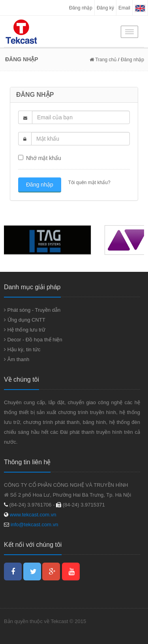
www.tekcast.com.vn (32, 515)
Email (124, 8)
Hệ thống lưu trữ (25, 330)
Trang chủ (103, 60)
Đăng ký (105, 8)
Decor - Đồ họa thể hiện (33, 340)
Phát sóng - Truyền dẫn (32, 310)
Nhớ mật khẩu (40, 158)
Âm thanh (17, 359)
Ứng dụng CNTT (25, 320)
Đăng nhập (81, 8)
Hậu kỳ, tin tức (22, 349)
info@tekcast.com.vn (35, 524)
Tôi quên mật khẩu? (89, 183)
